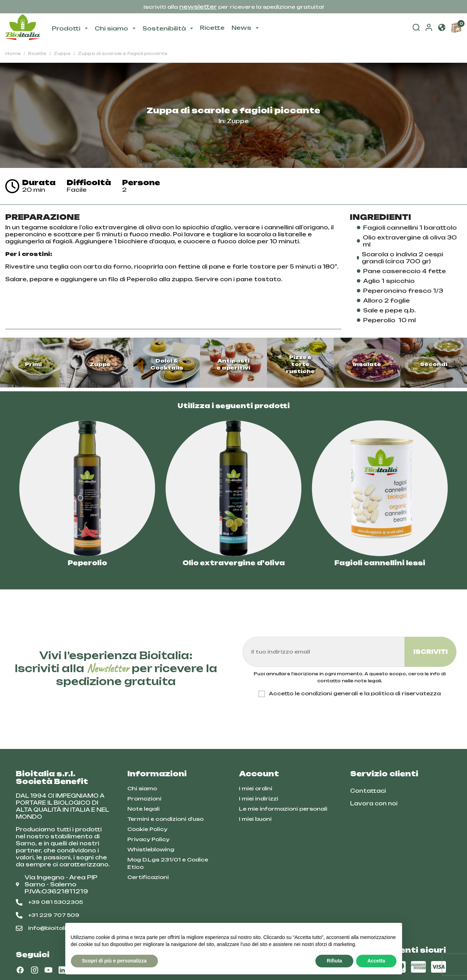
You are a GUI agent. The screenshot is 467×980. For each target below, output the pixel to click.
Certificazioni (148, 877)
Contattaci (368, 791)
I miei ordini (256, 788)
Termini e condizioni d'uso (165, 819)
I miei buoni (255, 819)
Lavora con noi (374, 803)
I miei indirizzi (259, 799)
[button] (442, 28)
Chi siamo (142, 788)
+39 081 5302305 (49, 902)
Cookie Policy (147, 829)
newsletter (198, 7)
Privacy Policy (148, 839)
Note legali (144, 809)
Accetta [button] (376, 961)
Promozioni (144, 799)
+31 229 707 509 (48, 915)
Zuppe (238, 121)
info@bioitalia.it (46, 928)
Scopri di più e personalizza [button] (114, 961)
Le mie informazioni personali (283, 809)
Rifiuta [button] (334, 961)
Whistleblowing (151, 849)
